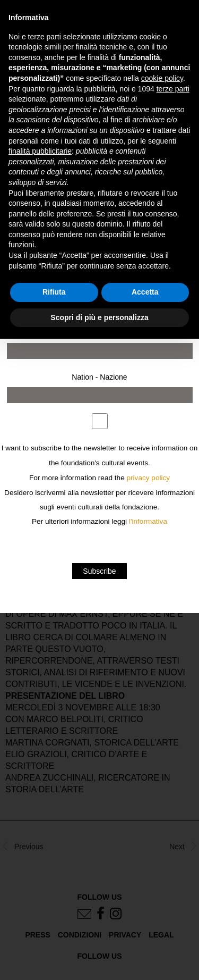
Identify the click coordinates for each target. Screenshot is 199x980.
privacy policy (149, 478)
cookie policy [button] (162, 78)
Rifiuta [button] (54, 292)
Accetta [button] (145, 292)
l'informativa (148, 521)
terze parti (173, 89)
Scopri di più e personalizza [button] (99, 317)
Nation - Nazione (99, 377)
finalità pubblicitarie (40, 151)
